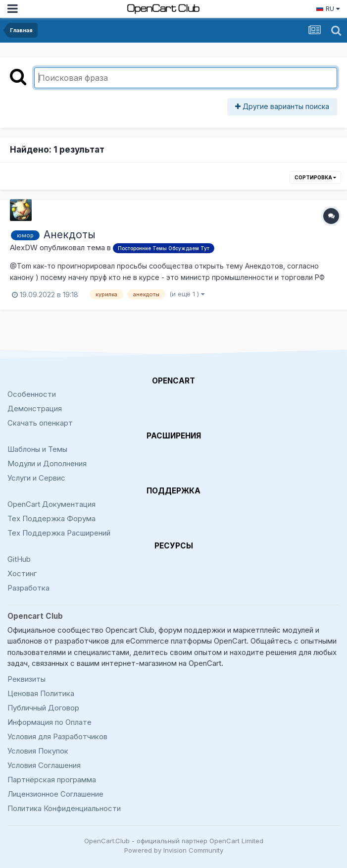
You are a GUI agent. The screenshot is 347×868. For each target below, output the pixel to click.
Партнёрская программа (52, 780)
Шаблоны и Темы (37, 449)
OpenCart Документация (51, 504)
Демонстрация (35, 408)
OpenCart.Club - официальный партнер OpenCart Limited (174, 841)
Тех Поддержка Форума (51, 518)
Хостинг (22, 573)
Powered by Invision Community (174, 850)
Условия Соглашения (44, 765)
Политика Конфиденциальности (64, 808)
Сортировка (315, 177)
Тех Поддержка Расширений (59, 533)
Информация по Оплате (50, 722)
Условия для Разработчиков (57, 736)
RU (328, 8)
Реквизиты (26, 679)
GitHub (19, 559)
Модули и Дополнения (47, 463)
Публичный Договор (43, 708)
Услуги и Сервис (36, 478)
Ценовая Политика (41, 693)
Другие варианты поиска (282, 106)
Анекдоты (70, 235)
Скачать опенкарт (40, 423)
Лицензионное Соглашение (55, 794)
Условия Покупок (38, 751)
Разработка (28, 588)
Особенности (32, 394)
